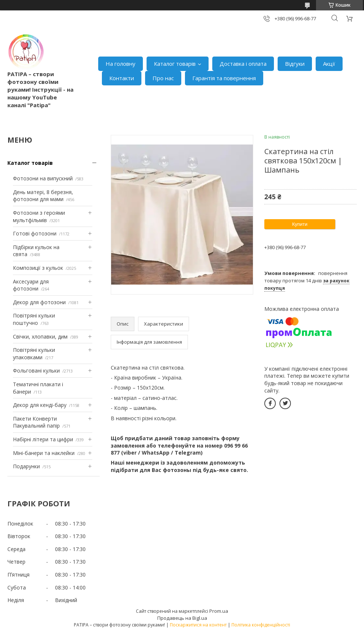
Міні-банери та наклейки (44, 453)
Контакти (122, 78)
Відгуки (295, 64)
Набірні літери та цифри (43, 439)
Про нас (163, 78)
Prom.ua (219, 611)
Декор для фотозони (39, 302)
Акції (329, 64)
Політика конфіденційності (261, 625)
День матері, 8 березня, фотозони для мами (43, 196)
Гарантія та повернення (224, 78)
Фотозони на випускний (43, 178)
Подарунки (26, 466)
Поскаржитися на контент (198, 625)
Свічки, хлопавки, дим (40, 337)
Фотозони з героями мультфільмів (39, 216)
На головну (121, 64)
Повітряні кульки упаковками (34, 354)
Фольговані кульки (36, 371)
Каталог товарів (175, 64)
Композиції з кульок (38, 268)
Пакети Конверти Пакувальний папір (36, 422)
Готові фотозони (35, 233)
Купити (300, 224)
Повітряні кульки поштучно (34, 319)
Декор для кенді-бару (40, 405)
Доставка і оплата (243, 64)
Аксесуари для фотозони (31, 285)
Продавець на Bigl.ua (182, 618)
